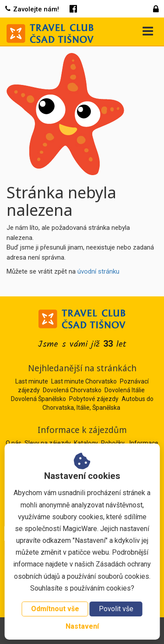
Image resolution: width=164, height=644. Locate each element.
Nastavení (82, 626)
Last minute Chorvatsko (84, 381)
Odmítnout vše (55, 609)
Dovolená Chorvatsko (72, 390)
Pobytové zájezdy (94, 399)
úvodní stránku (98, 271)
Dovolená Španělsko (38, 399)
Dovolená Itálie (125, 390)
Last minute (32, 381)
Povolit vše (116, 609)
